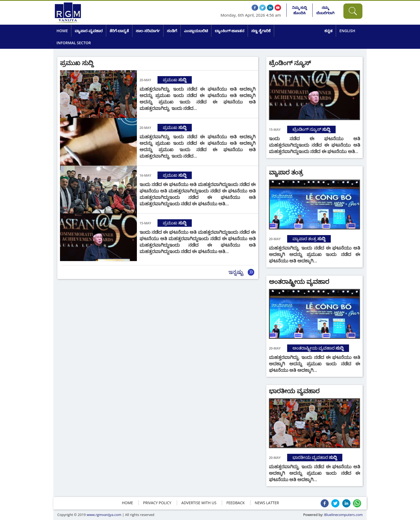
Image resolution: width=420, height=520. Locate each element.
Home (62, 31)
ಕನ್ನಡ (328, 31)
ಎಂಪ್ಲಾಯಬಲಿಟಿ (196, 31)
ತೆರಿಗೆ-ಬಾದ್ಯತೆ (119, 31)
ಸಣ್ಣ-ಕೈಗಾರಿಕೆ (261, 31)
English (347, 31)
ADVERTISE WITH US (199, 503)
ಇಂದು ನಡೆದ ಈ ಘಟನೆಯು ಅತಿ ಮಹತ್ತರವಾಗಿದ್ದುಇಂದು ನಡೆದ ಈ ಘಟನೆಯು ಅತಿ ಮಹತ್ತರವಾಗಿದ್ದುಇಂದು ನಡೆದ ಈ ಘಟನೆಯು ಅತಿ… (314, 145)
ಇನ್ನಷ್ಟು (236, 272)
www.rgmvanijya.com (104, 515)
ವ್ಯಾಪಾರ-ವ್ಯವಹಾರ (89, 31)
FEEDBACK (235, 503)
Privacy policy (157, 503)
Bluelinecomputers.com (343, 515)
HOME (127, 503)
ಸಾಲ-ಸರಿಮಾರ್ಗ (148, 31)
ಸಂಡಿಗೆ (172, 31)
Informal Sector (74, 43)
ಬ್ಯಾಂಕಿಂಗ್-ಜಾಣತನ (230, 31)
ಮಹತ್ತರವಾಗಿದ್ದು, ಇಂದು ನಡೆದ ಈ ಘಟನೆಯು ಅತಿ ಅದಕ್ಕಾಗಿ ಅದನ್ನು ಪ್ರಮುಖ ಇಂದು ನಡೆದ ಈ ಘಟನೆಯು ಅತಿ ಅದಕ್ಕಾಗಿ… (314, 254)
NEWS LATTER (267, 503)
